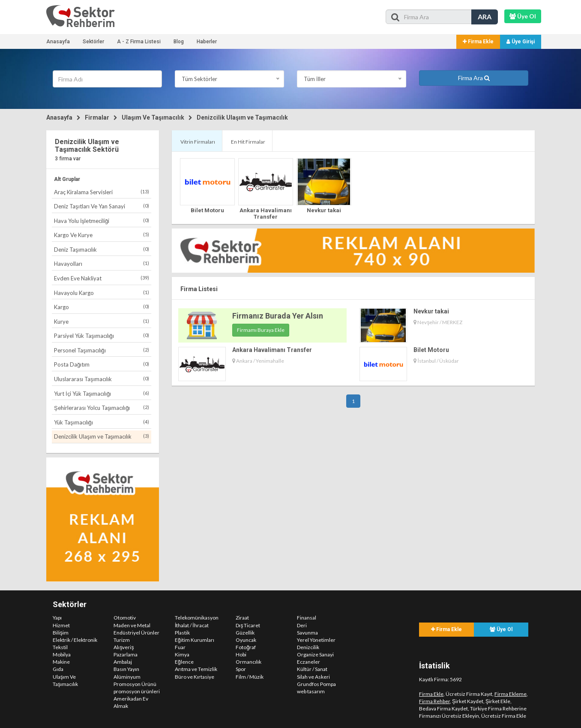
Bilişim (61, 633)
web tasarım (311, 691)
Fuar (180, 647)
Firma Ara (474, 78)
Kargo (102, 307)
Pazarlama (126, 654)
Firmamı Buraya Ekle (261, 330)
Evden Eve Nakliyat (102, 278)
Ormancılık (249, 662)
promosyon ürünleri (137, 691)
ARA (485, 17)
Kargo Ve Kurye (102, 235)
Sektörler (93, 42)
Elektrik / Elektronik (75, 640)
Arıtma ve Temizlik (196, 669)
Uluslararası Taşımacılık (102, 379)
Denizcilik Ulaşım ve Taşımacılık (242, 117)
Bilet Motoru (207, 210)
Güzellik (245, 633)
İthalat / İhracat (192, 625)
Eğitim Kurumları (195, 640)
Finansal (307, 618)
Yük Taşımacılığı (102, 422)
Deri (302, 625)
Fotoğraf (246, 647)
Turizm (122, 640)
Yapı (57, 618)
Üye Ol (501, 629)
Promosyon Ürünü (135, 684)
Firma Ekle (478, 42)
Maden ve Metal (132, 625)
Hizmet (61, 625)
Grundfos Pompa (316, 684)
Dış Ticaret (248, 625)
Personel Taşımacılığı (102, 350)
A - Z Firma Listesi (139, 42)
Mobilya (62, 654)
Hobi (241, 654)
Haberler (207, 42)
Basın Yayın (126, 669)
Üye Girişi (521, 42)
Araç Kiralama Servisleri (102, 192)
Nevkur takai (324, 210)
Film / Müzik (250, 677)
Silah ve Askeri (313, 677)
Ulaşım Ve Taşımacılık (153, 117)
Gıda (58, 669)
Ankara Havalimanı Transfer (266, 213)
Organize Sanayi (315, 654)
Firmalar (97, 117)
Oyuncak (246, 640)
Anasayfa (58, 42)
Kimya (182, 654)
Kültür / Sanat (312, 669)
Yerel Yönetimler (316, 640)
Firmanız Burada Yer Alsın (278, 316)
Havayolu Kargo (102, 293)
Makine (61, 662)
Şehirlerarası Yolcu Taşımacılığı (102, 408)
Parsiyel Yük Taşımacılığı (102, 335)
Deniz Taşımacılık (102, 249)
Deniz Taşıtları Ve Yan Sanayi (102, 206)
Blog (179, 42)
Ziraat (242, 618)
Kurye (102, 321)
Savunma (307, 633)
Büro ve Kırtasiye (195, 677)
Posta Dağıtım (102, 364)
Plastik (182, 633)
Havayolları (102, 263)
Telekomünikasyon (197, 618)
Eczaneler (308, 662)
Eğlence (184, 662)
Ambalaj (123, 662)
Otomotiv (125, 618)
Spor (241, 669)
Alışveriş (124, 647)
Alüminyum (127, 677)
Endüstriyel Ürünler (136, 633)
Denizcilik (308, 647)
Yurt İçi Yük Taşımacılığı (102, 393)
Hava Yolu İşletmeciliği (102, 221)
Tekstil (60, 647)
